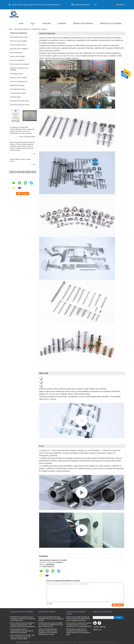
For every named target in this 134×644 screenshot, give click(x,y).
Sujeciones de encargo (17, 85)
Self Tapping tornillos (16, 74)
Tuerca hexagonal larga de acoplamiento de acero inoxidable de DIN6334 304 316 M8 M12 (22, 631)
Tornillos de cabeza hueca (18, 45)
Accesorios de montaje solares (19, 101)
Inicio (21, 23)
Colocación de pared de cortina (20, 105)
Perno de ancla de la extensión (20, 64)
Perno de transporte (16, 53)
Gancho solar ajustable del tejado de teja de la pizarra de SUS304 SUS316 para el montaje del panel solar (78, 619)
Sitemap (102, 627)
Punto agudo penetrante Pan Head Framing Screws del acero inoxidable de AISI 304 (51, 619)
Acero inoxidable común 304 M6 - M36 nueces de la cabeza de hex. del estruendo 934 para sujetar (22, 637)
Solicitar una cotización (83, 23)
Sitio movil (97, 630)
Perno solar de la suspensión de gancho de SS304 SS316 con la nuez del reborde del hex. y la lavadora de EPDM (79, 625)
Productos (46, 23)
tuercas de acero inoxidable (19, 78)
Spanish (122, 5)
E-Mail (96, 627)
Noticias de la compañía (111, 23)
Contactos (62, 23)
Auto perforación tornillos (18, 89)
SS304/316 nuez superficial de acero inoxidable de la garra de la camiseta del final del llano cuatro (23, 619)
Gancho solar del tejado (17, 56)
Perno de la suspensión (17, 60)
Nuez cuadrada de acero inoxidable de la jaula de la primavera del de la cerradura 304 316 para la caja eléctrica (23, 625)
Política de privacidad (23, 642)
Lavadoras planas (15, 97)
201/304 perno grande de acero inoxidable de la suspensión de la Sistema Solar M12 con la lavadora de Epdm (78, 632)
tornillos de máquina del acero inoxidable (19, 69)
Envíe (118, 617)
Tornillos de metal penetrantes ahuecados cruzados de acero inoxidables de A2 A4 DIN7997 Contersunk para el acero (48, 632)
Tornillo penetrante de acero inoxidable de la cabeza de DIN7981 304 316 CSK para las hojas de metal (51, 625)
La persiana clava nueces (18, 93)
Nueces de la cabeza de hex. (19, 82)
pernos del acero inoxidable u (19, 49)
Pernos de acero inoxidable (18, 41)
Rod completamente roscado (19, 37)
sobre (33, 23)
